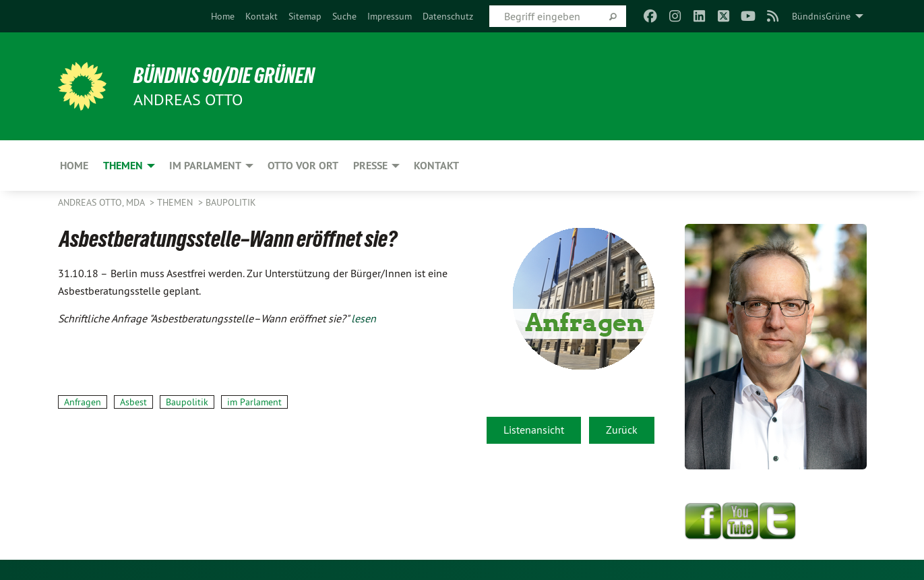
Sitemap (305, 16)
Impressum (390, 16)
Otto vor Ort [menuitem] (303, 166)
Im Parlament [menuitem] (205, 166)
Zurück (622, 430)
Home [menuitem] (74, 166)
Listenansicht (534, 430)
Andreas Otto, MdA (102, 202)
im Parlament (254, 402)
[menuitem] (223, 16)
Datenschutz (448, 16)
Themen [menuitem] (123, 166)
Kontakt (261, 16)
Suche (344, 16)
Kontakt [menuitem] (436, 166)
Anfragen (83, 402)
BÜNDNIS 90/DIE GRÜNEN (224, 76)
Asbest (133, 402)
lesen (364, 318)
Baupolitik (231, 202)
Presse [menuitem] (370, 166)
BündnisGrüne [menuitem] (821, 16)
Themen (176, 202)
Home (223, 16)
